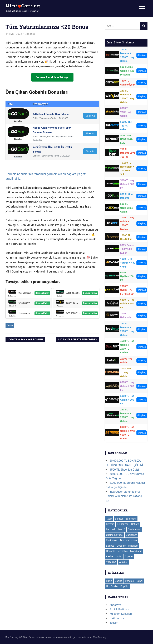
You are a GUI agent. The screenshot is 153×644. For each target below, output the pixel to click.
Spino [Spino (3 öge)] (119, 556)
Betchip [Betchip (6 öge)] (110, 524)
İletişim (114, 623)
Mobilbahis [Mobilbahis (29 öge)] (136, 551)
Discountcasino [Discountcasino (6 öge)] (129, 540)
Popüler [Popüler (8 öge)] (125, 586)
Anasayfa (115, 605)
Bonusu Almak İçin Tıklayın (52, 77)
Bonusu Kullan (42, 293)
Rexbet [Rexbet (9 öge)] (110, 556)
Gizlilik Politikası (120, 609)
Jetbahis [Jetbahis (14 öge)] (123, 551)
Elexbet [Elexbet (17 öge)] (110, 546)
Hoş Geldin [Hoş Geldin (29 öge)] (112, 586)
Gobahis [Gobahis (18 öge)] (121, 546)
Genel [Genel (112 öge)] (139, 581)
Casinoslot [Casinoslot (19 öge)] (112, 540)
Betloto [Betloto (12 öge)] (135, 524)
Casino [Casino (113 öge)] (119, 581)
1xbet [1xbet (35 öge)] (109, 519)
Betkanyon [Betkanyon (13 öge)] (123, 524)
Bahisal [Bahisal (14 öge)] (119, 519)
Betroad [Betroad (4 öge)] (110, 529)
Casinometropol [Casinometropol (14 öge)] (115, 535)
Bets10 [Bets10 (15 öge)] (121, 529)
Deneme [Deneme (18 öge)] (129, 581)
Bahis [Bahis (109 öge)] (109, 581)
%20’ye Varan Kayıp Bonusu (26, 340)
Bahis (10, 325)
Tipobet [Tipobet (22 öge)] (129, 556)
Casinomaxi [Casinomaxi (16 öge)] (134, 529)
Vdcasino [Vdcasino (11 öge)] (111, 562)
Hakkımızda (117, 618)
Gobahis (30, 34)
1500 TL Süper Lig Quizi (124, 470)
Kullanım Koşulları (121, 614)
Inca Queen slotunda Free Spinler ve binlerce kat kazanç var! (124, 496)
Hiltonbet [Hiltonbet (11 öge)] (133, 546)
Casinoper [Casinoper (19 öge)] (131, 535)
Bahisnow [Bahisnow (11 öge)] (131, 519)
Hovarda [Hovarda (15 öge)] (111, 551)
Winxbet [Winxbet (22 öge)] (123, 562)
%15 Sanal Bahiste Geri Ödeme (77, 340)
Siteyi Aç (90, 116)
